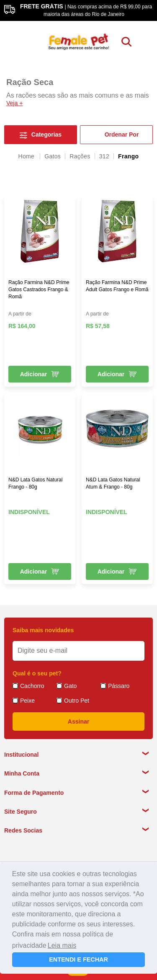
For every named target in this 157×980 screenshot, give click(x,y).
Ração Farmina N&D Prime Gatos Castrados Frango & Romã (39, 290)
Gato (70, 686)
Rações (80, 156)
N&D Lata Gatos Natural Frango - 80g (35, 483)
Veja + (14, 103)
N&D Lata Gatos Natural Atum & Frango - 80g (113, 483)
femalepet (27, 156)
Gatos (53, 156)
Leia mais (62, 945)
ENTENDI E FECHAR (78, 959)
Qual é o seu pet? (37, 673)
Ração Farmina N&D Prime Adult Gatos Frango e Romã (117, 286)
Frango (128, 156)
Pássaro (119, 686)
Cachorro (32, 686)
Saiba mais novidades (43, 630)
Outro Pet (77, 701)
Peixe (27, 701)
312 (104, 156)
